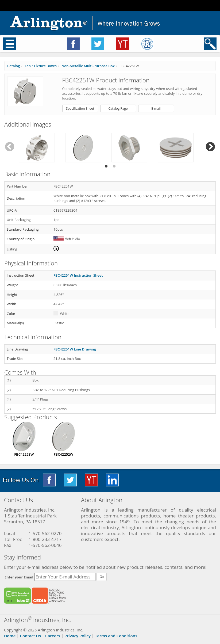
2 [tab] (114, 166)
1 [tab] (106, 166)
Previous (10, 147)
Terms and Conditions (116, 636)
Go (102, 577)
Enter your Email (19, 577)
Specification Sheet (80, 108)
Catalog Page (118, 108)
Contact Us (30, 636)
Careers (53, 636)
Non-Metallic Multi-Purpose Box (88, 66)
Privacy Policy (78, 636)
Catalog (13, 66)
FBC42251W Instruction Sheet (78, 275)
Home (10, 636)
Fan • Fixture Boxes (40, 66)
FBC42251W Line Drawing (75, 349)
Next (210, 147)
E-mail (156, 108)
